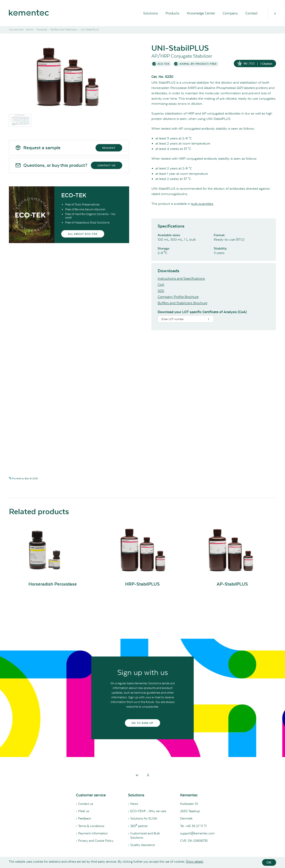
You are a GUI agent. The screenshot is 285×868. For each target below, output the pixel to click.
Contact (251, 13)
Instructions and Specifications (181, 279)
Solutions (151, 13)
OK (269, 862)
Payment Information (93, 833)
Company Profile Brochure (178, 297)
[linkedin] (137, 775)
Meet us (84, 811)
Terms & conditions (91, 826)
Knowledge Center (201, 13)
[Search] (275, 13)
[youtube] (148, 775)
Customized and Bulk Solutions (145, 835)
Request (109, 148)
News (134, 804)
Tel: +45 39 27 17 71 (193, 826)
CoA (161, 285)
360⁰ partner (139, 826)
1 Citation (266, 64)
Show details (194, 862)
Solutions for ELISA (144, 818)
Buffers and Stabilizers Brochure (182, 303)
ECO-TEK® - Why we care (148, 811)
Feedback (85, 818)
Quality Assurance (142, 845)
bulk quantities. (203, 204)
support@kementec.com (197, 833)
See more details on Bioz (263, 478)
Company (230, 13)
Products (172, 13)
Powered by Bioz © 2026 (23, 478)
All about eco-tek (83, 234)
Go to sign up (143, 723)
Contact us (107, 165)
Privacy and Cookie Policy (96, 841)
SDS (161, 291)
